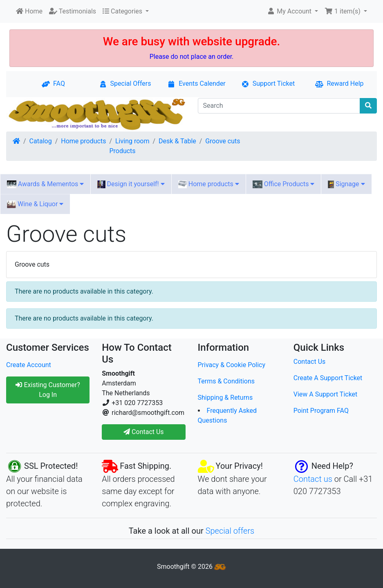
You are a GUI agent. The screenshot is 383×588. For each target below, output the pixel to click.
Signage (346, 184)
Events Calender (196, 84)
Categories (123, 11)
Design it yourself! (131, 184)
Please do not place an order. (192, 57)
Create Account (29, 365)
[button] (292, 11)
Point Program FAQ (321, 411)
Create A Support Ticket (328, 378)
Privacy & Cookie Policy (232, 365)
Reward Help (339, 84)
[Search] (279, 106)
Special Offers (125, 84)
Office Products (284, 184)
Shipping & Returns (225, 398)
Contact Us (310, 362)
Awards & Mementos (45, 184)
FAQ (53, 84)
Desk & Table (177, 141)
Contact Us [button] (144, 432)
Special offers (230, 531)
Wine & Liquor (35, 204)
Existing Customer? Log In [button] (48, 390)
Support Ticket (268, 84)
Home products (83, 141)
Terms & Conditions (226, 381)
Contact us (313, 479)
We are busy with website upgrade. (192, 41)
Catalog (41, 141)
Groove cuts (223, 141)
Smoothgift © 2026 (191, 567)
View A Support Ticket (326, 394)
